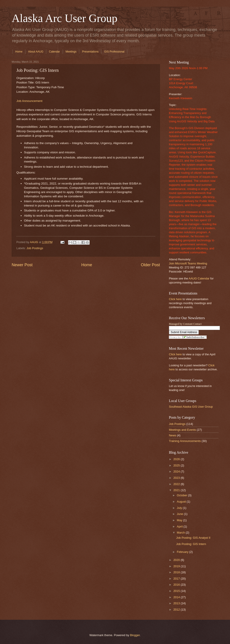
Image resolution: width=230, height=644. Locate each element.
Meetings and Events (182, 430)
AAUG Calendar (199, 278)
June (180, 514)
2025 (177, 465)
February (183, 552)
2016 (177, 585)
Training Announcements (185, 441)
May (180, 520)
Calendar (54, 52)
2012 (177, 610)
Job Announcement (29, 101)
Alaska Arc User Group (65, 18)
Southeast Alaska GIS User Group (191, 407)
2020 (177, 560)
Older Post (150, 265)
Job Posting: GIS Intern (191, 544)
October (182, 495)
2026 (177, 459)
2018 (177, 572)
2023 (177, 478)
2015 (177, 591)
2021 (177, 490)
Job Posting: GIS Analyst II (193, 538)
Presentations (90, 52)
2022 (177, 484)
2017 (177, 579)
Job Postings (35, 248)
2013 (177, 603)
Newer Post (22, 265)
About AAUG (36, 52)
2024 (177, 471)
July (180, 508)
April (180, 526)
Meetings (71, 52)
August (182, 502)
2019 (177, 566)
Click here (175, 299)
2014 (177, 597)
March (181, 533)
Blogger (135, 635)
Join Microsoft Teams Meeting (188, 263)
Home (19, 52)
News (172, 435)
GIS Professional (114, 52)
